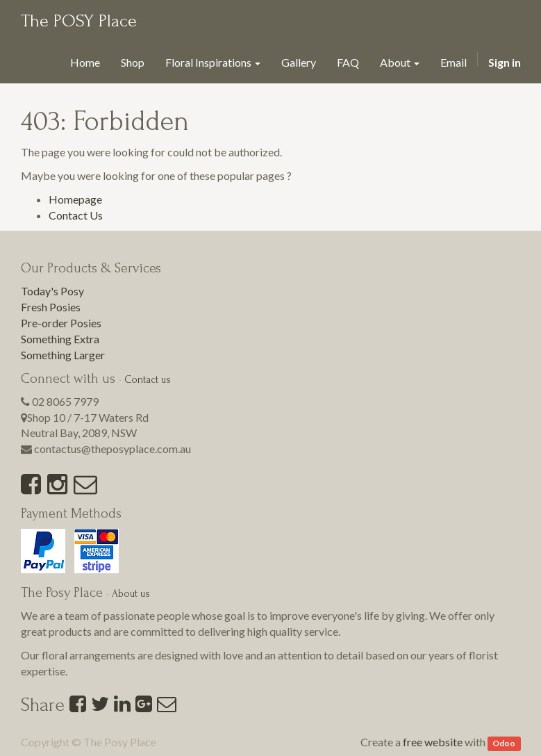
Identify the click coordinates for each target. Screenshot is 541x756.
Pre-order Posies (61, 323)
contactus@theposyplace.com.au (113, 449)
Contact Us (76, 215)
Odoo (504, 743)
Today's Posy (52, 291)
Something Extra (60, 339)
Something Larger (63, 355)
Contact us (148, 380)
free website (433, 742)
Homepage (75, 199)
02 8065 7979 (65, 401)
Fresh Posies (51, 307)
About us (131, 594)
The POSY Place (79, 21)
